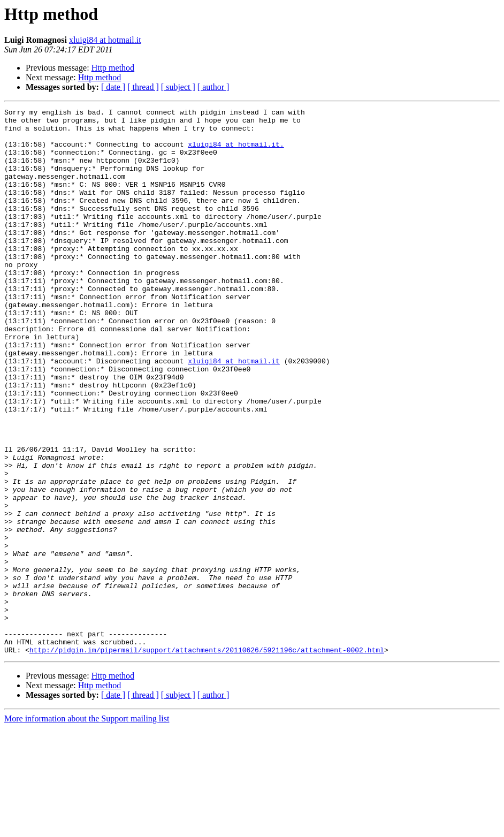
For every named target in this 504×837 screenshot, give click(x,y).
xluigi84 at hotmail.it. (236, 152)
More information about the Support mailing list (87, 828)
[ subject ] (178, 87)
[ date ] (113, 87)
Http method (113, 68)
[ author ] (213, 87)
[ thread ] (143, 87)
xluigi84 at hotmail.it (105, 40)
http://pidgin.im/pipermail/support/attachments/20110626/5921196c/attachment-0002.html (207, 759)
